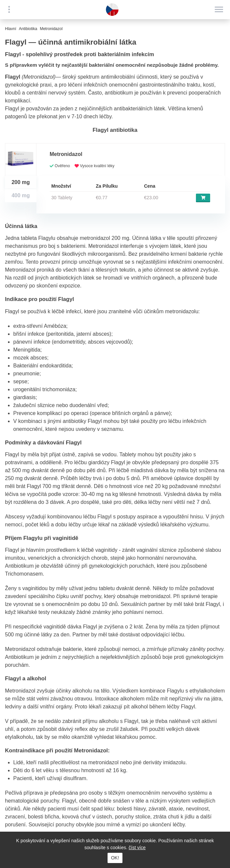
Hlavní (11, 29)
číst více (137, 848)
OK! (115, 858)
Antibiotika (28, 29)
